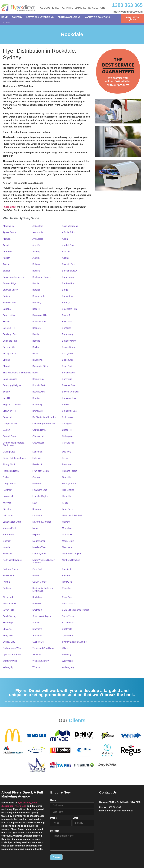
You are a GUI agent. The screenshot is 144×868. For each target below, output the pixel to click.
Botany (6, 392)
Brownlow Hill (9, 411)
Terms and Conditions (43, 648)
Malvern (66, 522)
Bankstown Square (42, 277)
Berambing (67, 334)
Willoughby (8, 667)
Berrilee (36, 341)
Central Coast (10, 436)
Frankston (67, 464)
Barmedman (68, 296)
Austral (65, 258)
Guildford (37, 484)
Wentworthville (10, 661)
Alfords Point (68, 232)
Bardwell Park (69, 283)
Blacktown (37, 360)
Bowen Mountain (70, 392)
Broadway (37, 405)
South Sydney (10, 616)
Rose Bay (67, 597)
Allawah (7, 239)
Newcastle (67, 547)
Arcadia (7, 245)
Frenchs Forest (70, 471)
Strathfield (67, 629)
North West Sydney (12, 560)
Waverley (67, 655)
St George (8, 623)
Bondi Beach (68, 373)
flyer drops (21, 806)
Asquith (6, 258)
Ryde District (68, 604)
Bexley (36, 347)
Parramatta (8, 575)
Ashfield (66, 252)
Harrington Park (70, 484)
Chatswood (38, 436)
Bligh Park (67, 366)
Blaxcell (7, 366)
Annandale (38, 239)
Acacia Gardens (70, 226)
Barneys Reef (9, 303)
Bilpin (35, 354)
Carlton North (39, 430)
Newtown (7, 554)
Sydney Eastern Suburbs (74, 642)
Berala (36, 334)
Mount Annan (39, 541)
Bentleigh (67, 328)
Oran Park (37, 569)
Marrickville (8, 534)
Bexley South (9, 354)
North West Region (71, 554)
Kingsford (7, 509)
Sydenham (67, 635)
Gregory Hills (9, 484)
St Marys (7, 629)
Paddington (68, 569)
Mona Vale (67, 534)
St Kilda (36, 623)
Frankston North (11, 471)
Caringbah (67, 424)
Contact (8, 23)
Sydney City (38, 642)
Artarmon (7, 252)
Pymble (6, 582)
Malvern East (9, 528)
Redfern (7, 588)
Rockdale (37, 597)
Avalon (6, 264)
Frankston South (40, 471)
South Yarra (68, 616)
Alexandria (38, 232)
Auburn (36, 258)
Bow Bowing (38, 392)
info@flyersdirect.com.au (128, 12)
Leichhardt (8, 515)
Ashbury (36, 252)
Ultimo (65, 648)
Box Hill (7, 398)
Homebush (8, 496)
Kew (35, 503)
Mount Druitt (68, 541)
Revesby (66, 588)
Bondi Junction (10, 379)
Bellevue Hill (9, 328)
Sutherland (38, 635)
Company (17, 17)
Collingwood (68, 436)
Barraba (7, 309)
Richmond (8, 597)
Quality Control (40, 582)
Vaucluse (37, 655)
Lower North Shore (12, 522)
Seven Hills (8, 610)
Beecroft (66, 315)
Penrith (36, 575)
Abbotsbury (8, 226)
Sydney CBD (9, 642)
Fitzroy (65, 458)
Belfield (6, 322)
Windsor (36, 667)
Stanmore (37, 629)
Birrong (6, 360)
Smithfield (37, 610)
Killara (65, 503)
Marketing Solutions (97, 17)
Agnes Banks (9, 232)
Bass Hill (37, 309)
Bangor (6, 271)
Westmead (67, 661)
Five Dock (37, 464)
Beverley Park (69, 341)
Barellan (36, 290)
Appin (65, 239)
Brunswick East (70, 411)
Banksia (36, 271)
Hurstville (67, 496)
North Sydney (39, 554)
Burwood (7, 417)
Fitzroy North (9, 464)
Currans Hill (68, 443)
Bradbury (37, 398)
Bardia (36, 283)
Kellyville (7, 503)
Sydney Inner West (12, 648)
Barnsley (37, 303)
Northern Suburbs (11, 569)
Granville (66, 477)
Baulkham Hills (69, 309)
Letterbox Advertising (40, 17)
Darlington (37, 452)
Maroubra (67, 528)
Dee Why (67, 452)
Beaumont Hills (40, 315)
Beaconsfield (9, 315)
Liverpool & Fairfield (72, 515)
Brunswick (37, 411)
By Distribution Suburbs (44, 417)
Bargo (65, 290)
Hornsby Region (40, 496)
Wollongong (68, 667)
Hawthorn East (40, 490)
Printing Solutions (69, 17)
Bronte (65, 405)
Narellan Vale (39, 547)
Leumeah (37, 515)
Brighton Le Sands (12, 405)
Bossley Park (68, 385)
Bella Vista (67, 322)
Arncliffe (36, 245)
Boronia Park (39, 385)
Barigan (7, 296)
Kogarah (37, 509)
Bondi (35, 373)
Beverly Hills (9, 347)
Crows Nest (38, 443)
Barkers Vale (39, 296)
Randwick (67, 582)
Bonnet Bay (38, 379)
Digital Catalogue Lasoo (15, 458)
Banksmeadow (69, 271)
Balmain (36, 264)
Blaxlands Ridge (40, 366)
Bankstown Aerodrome (14, 277)
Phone (53, 818)
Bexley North (68, 347)
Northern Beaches (71, 560)
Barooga (66, 303)
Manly (35, 528)
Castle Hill (67, 430)
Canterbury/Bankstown (44, 424)
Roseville (37, 604)
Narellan (7, 547)
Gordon (36, 477)
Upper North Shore (12, 655)
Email (76, 818)
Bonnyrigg (67, 379)
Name (53, 800)
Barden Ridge (10, 283)
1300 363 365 (127, 5)
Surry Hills (8, 635)
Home (4, 17)
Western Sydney (40, 661)
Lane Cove (67, 509)
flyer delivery (24, 803)
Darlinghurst (9, 452)
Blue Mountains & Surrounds (17, 373)
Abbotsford (38, 226)
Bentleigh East (10, 334)
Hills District (68, 490)
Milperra (36, 534)
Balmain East (69, 264)
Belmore (37, 328)
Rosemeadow (10, 604)
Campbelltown (10, 424)
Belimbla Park (39, 322)
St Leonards (68, 623)
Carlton (6, 430)
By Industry (68, 417)
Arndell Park (68, 245)
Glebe (6, 477)
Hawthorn (7, 490)
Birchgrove (67, 354)
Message (55, 831)
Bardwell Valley (10, 290)
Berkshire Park (10, 341)
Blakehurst (67, 360)
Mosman (7, 541)
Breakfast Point (70, 398)
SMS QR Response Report (75, 610)
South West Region (42, 616)
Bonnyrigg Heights (12, 385)
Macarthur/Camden (42, 522)
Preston (66, 575)
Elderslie (37, 458)
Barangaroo (68, 277)
